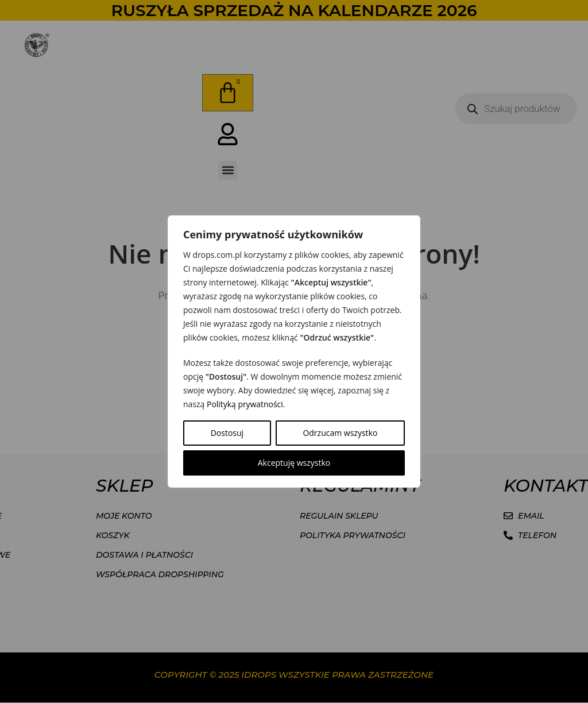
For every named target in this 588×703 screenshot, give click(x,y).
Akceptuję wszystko (294, 463)
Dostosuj (227, 433)
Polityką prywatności (245, 404)
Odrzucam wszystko (340, 433)
